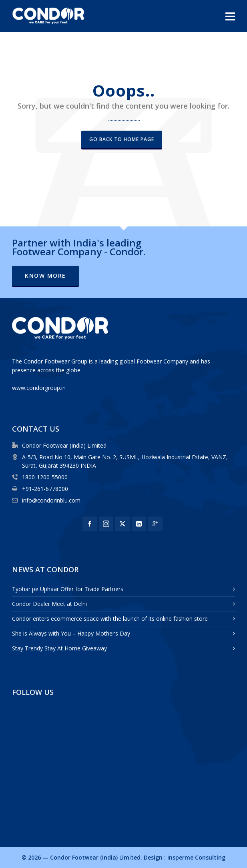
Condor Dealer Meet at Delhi (49, 604)
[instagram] (106, 524)
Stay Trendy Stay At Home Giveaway (59, 648)
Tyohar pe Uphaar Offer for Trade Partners (68, 589)
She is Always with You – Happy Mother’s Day (71, 633)
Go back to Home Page (122, 139)
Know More (45, 276)
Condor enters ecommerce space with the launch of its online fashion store (110, 619)
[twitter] (122, 524)
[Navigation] (230, 16)
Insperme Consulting (196, 857)
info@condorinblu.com (51, 500)
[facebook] (90, 524)
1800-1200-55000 (45, 477)
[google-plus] (155, 524)
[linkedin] (139, 524)
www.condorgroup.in (39, 388)
